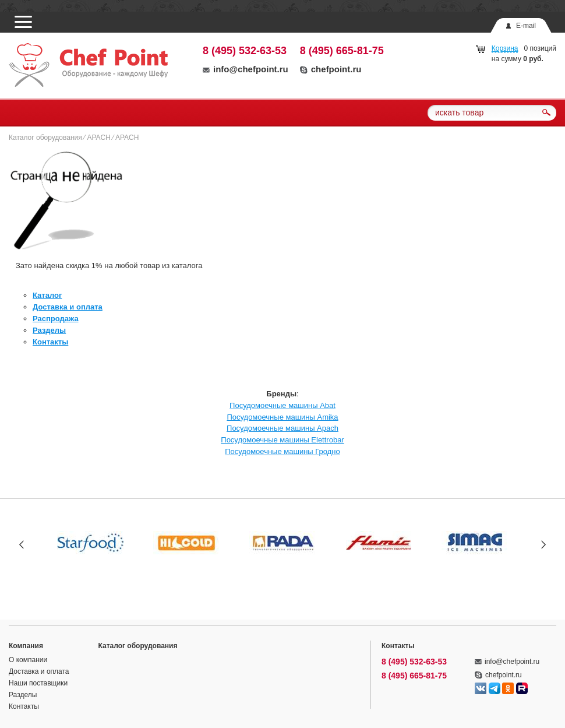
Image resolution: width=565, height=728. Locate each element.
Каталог (47, 295)
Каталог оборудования (45, 138)
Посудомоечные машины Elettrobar (282, 440)
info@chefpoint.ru (246, 69)
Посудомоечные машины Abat (282, 405)
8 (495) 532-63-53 (245, 51)
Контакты (50, 342)
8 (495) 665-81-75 (342, 51)
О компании (28, 660)
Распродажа (56, 319)
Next (543, 544)
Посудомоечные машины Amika (282, 417)
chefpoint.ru (331, 69)
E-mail (526, 26)
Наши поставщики (38, 683)
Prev (22, 544)
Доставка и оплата (68, 307)
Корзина (505, 48)
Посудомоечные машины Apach (282, 428)
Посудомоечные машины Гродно (282, 451)
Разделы (49, 330)
